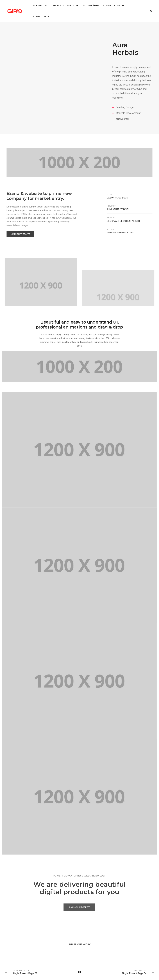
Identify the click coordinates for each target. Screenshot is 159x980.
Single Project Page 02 (25, 973)
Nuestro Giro (41, 6)
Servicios (58, 6)
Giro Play (73, 6)
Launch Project (79, 909)
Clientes (119, 6)
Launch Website (20, 234)
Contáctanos (41, 17)
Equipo (107, 6)
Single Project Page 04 (134, 973)
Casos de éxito (90, 6)
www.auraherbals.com (120, 233)
